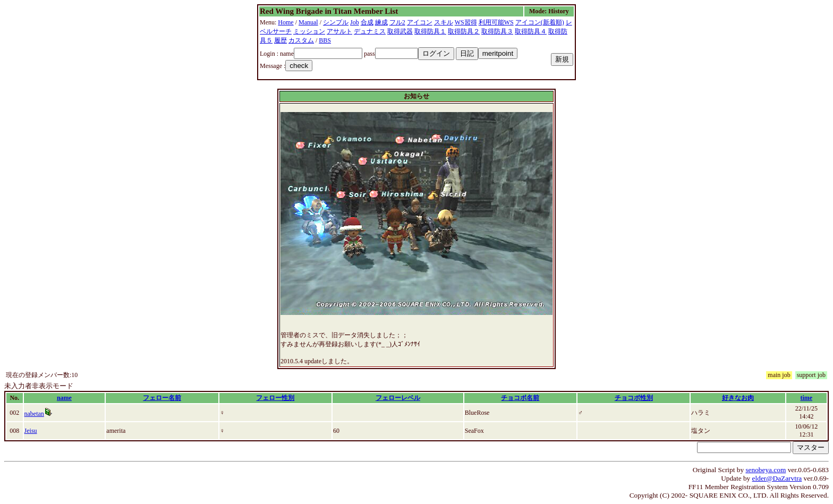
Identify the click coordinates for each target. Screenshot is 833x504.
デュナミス (370, 31)
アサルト (339, 31)
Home (286, 22)
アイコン (420, 22)
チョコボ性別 (634, 398)
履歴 (280, 40)
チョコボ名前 (520, 398)
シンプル (336, 22)
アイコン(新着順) (540, 22)
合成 (367, 22)
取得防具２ (464, 31)
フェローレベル (398, 398)
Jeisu (31, 431)
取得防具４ (531, 31)
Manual (308, 22)
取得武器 (400, 31)
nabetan (34, 414)
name (64, 398)
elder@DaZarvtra (777, 478)
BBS (325, 40)
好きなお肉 (738, 398)
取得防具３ (497, 31)
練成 (381, 22)
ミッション (309, 31)
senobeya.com (766, 470)
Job (355, 22)
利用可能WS (496, 22)
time (806, 398)
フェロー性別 (275, 398)
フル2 (397, 22)
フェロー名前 (162, 398)
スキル (444, 22)
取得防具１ (430, 31)
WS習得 (466, 22)
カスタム (301, 40)
